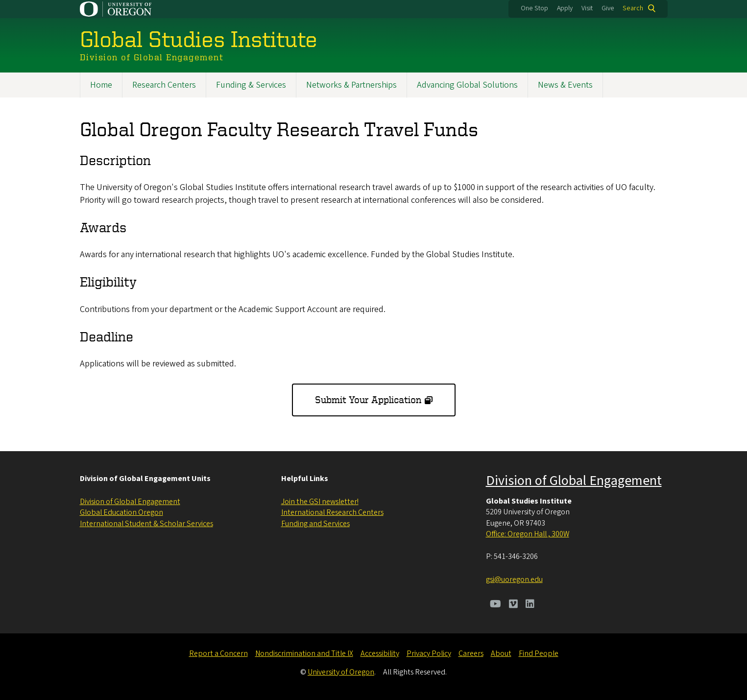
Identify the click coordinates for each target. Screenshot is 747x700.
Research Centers (164, 85)
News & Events (565, 85)
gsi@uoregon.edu (514, 579)
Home (101, 85)
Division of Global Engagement (130, 502)
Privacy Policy (429, 653)
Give (608, 8)
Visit (587, 8)
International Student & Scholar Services (146, 524)
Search (633, 8)
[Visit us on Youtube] (495, 605)
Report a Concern (218, 653)
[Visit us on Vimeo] (513, 605)
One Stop (534, 8)
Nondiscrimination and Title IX (304, 653)
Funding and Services (315, 524)
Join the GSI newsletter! (320, 502)
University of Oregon (341, 672)
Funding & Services (251, 85)
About (501, 653)
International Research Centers (332, 512)
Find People (539, 653)
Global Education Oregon (121, 512)
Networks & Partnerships (351, 85)
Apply (565, 8)
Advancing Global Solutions (467, 85)
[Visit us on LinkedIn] (530, 605)
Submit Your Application (368, 399)
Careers (471, 653)
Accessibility (380, 653)
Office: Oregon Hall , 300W (528, 534)
